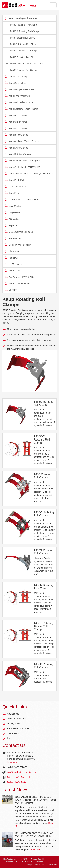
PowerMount (13, 238)
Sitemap (39, 862)
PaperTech (12, 225)
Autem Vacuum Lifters (18, 283)
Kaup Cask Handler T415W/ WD (23, 167)
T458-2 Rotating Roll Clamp (21, 44)
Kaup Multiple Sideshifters (20, 89)
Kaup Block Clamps (16, 135)
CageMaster (13, 212)
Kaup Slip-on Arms (16, 122)
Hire (9, 738)
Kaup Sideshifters (15, 83)
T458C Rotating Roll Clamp (21, 25)
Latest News (15, 790)
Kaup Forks (12, 193)
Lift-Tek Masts (14, 264)
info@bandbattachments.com (21, 772)
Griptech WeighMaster (18, 245)
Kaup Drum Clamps (16, 148)
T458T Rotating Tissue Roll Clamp (25, 64)
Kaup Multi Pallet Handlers (20, 102)
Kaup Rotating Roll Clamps (21, 18)
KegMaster (12, 219)
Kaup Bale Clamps (16, 128)
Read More (35, 850)
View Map (12, 762)
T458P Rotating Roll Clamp (21, 70)
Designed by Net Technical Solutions (41, 865)
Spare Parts (13, 733)
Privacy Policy (11, 862)
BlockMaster (13, 251)
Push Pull (11, 258)
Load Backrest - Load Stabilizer (22, 199)
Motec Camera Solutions (19, 232)
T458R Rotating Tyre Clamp (22, 57)
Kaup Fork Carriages (17, 76)
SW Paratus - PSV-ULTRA (20, 277)
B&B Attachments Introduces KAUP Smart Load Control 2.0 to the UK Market (35, 800)
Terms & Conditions (17, 719)
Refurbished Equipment (19, 728)
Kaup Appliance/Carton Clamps (22, 141)
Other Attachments (16, 186)
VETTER (11, 290)
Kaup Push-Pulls (15, 180)
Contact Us (14, 745)
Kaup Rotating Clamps (18, 154)
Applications (13, 714)
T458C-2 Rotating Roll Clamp (22, 31)
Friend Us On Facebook (19, 777)
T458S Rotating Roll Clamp (21, 51)
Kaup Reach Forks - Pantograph (23, 161)
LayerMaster (13, 206)
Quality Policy (14, 724)
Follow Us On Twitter (17, 782)
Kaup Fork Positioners (18, 96)
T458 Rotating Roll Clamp (21, 38)
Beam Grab (12, 271)
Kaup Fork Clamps (16, 115)
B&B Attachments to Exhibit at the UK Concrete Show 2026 (34, 835)
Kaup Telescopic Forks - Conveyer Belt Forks (29, 173)
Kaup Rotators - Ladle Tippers (21, 109)
